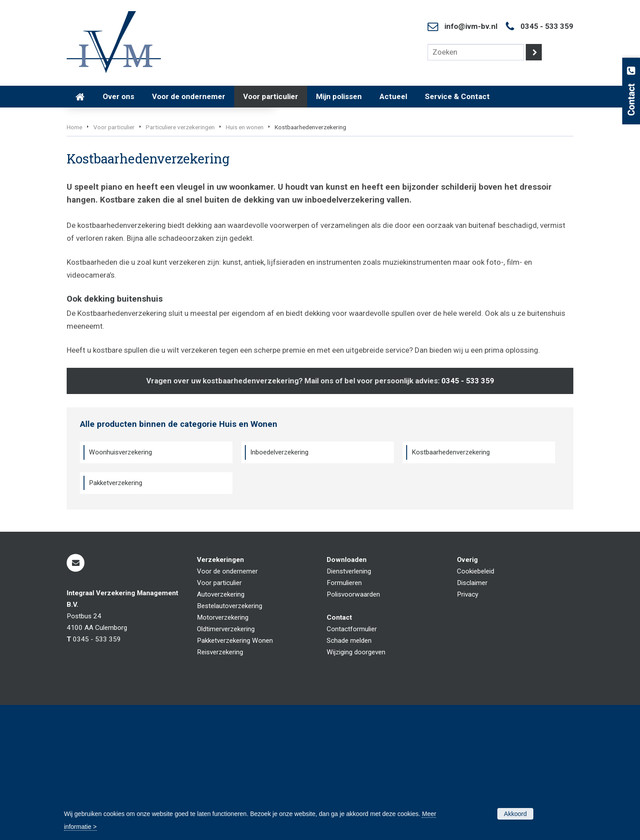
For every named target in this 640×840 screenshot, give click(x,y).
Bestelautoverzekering (230, 741)
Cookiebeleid (476, 706)
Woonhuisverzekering (120, 587)
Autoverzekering (221, 729)
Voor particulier (114, 262)
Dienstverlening (349, 706)
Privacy (468, 729)
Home (74, 262)
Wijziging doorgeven (356, 787)
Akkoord (515, 814)
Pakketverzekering (116, 618)
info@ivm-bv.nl (471, 26)
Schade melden (349, 776)
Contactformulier (352, 764)
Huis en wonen (245, 262)
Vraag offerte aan (109, 214)
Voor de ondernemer (227, 706)
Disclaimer (472, 718)
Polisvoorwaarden (353, 729)
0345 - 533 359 (547, 26)
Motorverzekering (223, 752)
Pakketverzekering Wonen (235, 776)
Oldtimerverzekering (226, 764)
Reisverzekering (220, 787)
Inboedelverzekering (279, 587)
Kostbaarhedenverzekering (451, 587)
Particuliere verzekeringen (180, 262)
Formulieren (344, 718)
